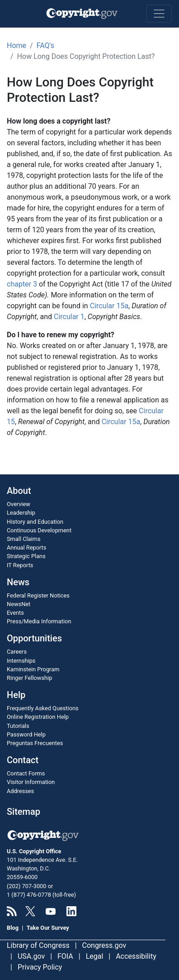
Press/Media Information (39, 621)
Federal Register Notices (38, 595)
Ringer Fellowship (29, 678)
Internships (21, 661)
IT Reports (20, 565)
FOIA (65, 956)
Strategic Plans (26, 556)
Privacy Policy (40, 967)
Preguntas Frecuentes (35, 743)
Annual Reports (26, 547)
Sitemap (24, 812)
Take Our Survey (48, 928)
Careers (17, 652)
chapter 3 (22, 284)
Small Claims (24, 539)
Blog (13, 928)
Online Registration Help (38, 717)
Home (16, 45)
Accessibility (136, 956)
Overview (19, 504)
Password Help (26, 734)
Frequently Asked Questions (43, 708)
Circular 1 (69, 317)
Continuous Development (39, 530)
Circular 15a (109, 306)
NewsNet (19, 604)
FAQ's (45, 45)
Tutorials (18, 726)
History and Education (35, 522)
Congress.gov (104, 945)
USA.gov (31, 956)
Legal (95, 956)
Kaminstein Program (33, 669)
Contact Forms (26, 773)
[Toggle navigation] (159, 14)
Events (15, 613)
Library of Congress (38, 945)
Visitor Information (31, 782)
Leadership (21, 513)
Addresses (20, 791)
